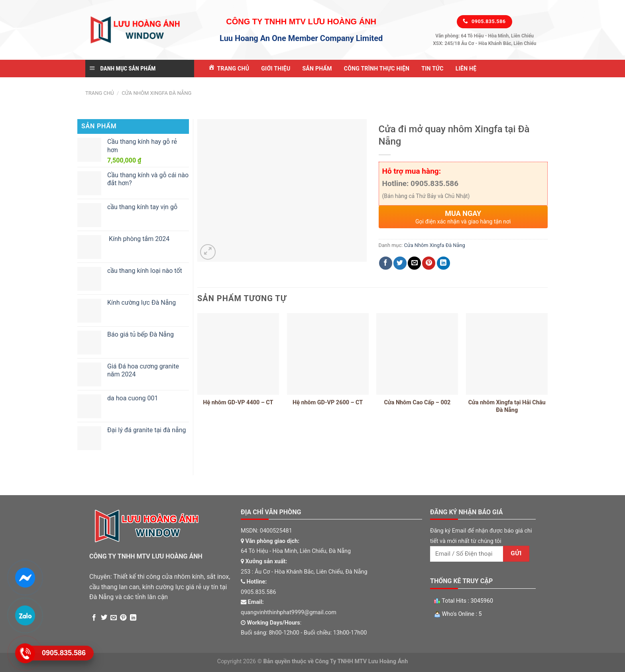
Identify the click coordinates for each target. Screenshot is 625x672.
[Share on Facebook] (386, 263)
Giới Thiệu (276, 69)
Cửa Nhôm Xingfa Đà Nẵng (156, 93)
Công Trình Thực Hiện (377, 69)
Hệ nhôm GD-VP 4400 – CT (238, 403)
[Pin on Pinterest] (429, 263)
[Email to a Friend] (414, 263)
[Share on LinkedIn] (443, 263)
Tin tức (432, 69)
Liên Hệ (466, 69)
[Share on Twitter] (400, 263)
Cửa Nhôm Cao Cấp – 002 (417, 403)
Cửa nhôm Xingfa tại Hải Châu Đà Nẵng (507, 406)
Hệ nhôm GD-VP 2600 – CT (328, 403)
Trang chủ (100, 93)
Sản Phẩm (317, 69)
